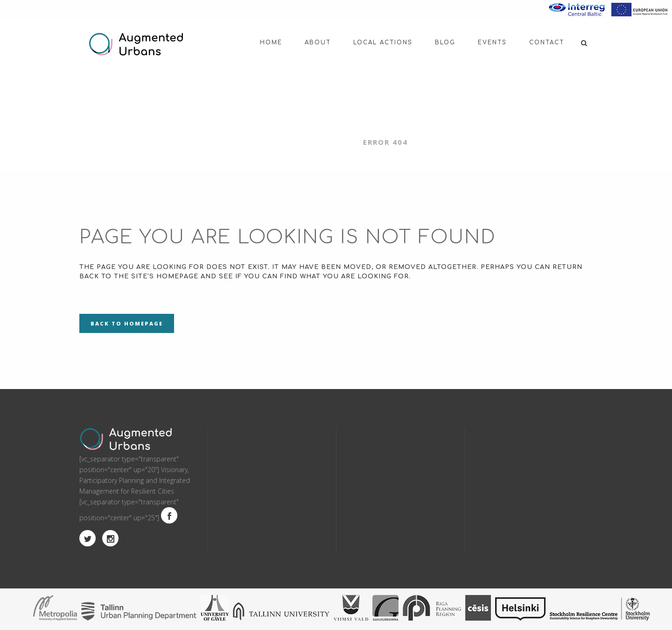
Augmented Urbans (309, 142)
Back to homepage (127, 323)
